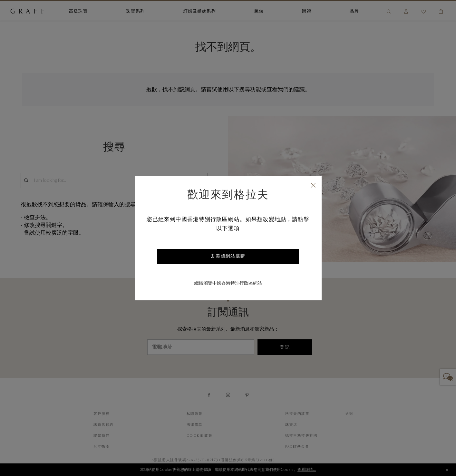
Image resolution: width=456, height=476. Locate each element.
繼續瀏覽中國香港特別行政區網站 (228, 284)
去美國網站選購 (228, 257)
